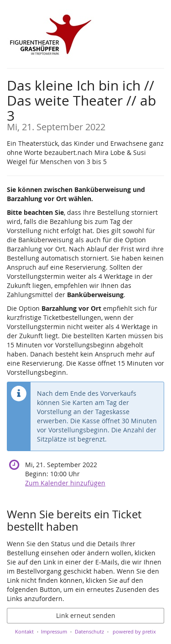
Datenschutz (89, 631)
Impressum (54, 631)
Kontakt (24, 631)
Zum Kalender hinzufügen (65, 483)
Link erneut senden (86, 615)
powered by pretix (134, 631)
